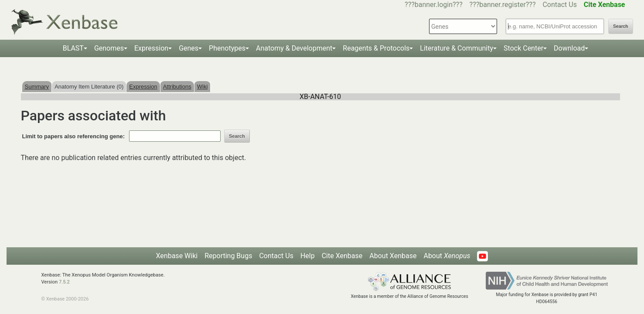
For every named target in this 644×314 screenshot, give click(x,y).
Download (569, 48)
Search (620, 26)
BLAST (73, 48)
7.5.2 (64, 282)
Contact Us (560, 5)
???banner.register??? (503, 5)
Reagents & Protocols (376, 48)
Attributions (177, 87)
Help (308, 256)
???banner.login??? (434, 5)
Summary (37, 87)
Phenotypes (227, 48)
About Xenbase (393, 256)
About (447, 256)
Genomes (109, 48)
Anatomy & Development (294, 48)
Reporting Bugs (228, 256)
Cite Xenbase (342, 256)
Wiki (203, 87)
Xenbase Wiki (177, 256)
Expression (151, 48)
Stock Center (523, 48)
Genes (189, 48)
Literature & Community (457, 48)
